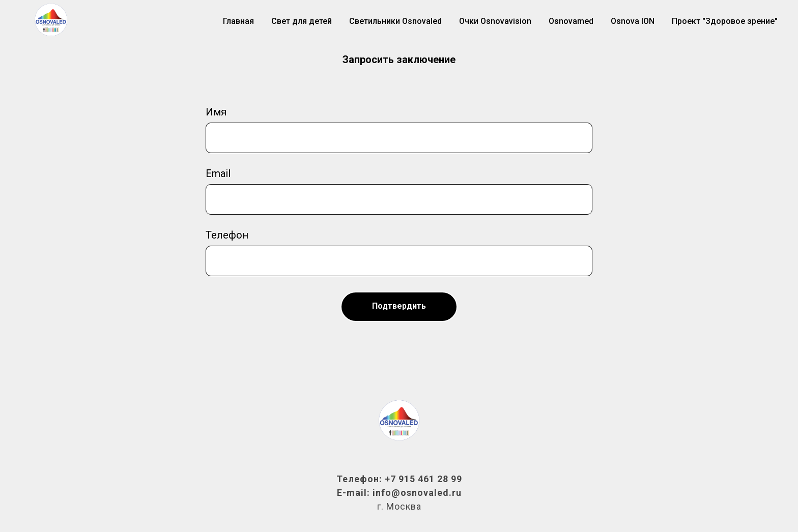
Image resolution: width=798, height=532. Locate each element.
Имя (216, 112)
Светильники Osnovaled (395, 21)
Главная (238, 21)
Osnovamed (571, 21)
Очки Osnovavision (495, 21)
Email (218, 173)
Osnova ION (633, 21)
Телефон (227, 235)
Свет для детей (302, 21)
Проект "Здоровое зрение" (725, 21)
